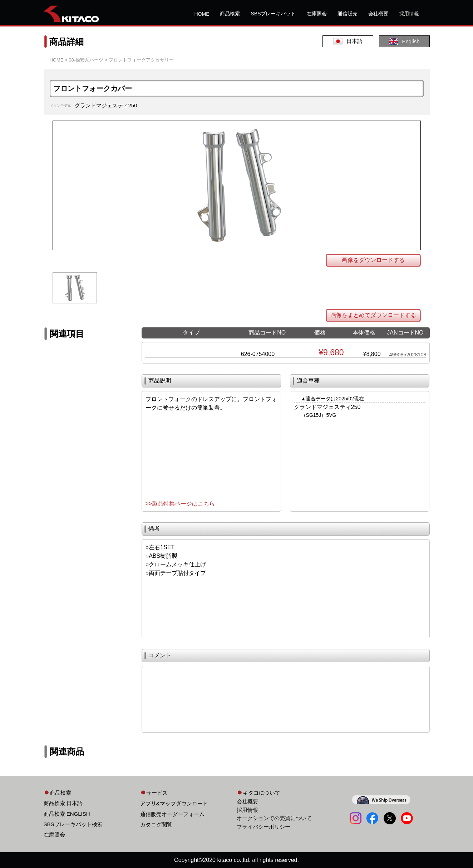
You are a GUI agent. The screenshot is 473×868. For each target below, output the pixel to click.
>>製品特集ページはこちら (180, 504)
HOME (202, 14)
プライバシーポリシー (263, 827)
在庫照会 (317, 14)
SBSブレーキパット (273, 14)
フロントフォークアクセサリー (141, 60)
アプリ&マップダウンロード (174, 803)
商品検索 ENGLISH (67, 814)
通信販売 (348, 14)
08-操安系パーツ (86, 60)
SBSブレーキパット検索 (73, 824)
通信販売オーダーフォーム (172, 814)
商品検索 (230, 14)
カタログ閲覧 (156, 825)
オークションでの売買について (274, 818)
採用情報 (409, 14)
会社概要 (378, 14)
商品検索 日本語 (63, 803)
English (404, 41)
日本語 (348, 41)
